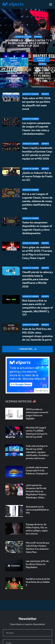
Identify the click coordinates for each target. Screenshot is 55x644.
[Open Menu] (51, 4)
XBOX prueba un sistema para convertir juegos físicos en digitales (37, 414)
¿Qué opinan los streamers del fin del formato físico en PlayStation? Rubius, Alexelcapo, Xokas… (36, 491)
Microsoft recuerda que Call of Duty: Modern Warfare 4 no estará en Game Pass (38, 547)
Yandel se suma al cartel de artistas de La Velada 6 (38, 582)
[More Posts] (27, 349)
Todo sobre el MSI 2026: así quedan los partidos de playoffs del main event (37, 104)
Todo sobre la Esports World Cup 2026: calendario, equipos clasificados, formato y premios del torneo (15, 74)
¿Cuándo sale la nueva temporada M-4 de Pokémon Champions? (37, 470)
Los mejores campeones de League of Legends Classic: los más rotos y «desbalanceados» (36, 128)
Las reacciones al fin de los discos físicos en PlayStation (37, 564)
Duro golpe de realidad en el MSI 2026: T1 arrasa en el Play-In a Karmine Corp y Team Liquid (37, 255)
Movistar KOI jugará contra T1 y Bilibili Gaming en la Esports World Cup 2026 (28, 43)
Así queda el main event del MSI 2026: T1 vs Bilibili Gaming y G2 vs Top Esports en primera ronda (42, 74)
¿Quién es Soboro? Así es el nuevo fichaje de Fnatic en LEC (37, 176)
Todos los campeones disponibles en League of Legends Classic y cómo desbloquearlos (37, 228)
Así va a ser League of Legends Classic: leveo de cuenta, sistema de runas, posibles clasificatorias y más (37, 201)
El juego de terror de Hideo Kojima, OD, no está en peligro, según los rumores (37, 529)
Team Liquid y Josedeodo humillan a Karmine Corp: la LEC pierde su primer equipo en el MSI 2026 (37, 153)
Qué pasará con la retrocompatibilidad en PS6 (37, 510)
